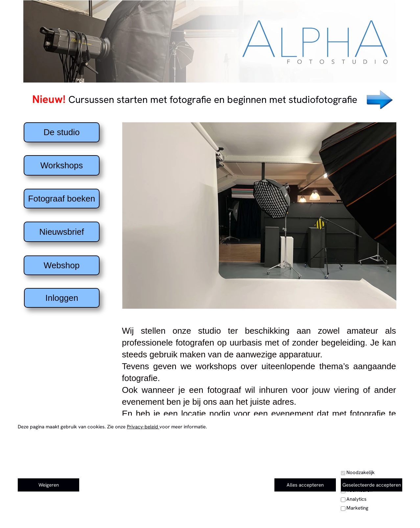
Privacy (318, 509)
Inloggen (62, 298)
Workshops (62, 165)
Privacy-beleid (143, 427)
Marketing (357, 508)
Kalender (320, 498)
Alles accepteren (305, 485)
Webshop (62, 265)
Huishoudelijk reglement (340, 520)
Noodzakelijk (361, 472)
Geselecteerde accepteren (372, 485)
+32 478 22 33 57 (202, 488)
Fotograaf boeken (62, 199)
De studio (62, 132)
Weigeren (49, 485)
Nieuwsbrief (62, 232)
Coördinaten (59, 513)
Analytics (356, 499)
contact (318, 477)
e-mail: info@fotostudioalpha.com (208, 477)
